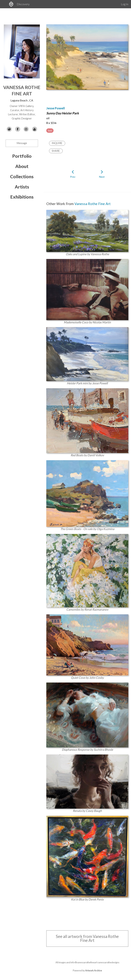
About (22, 166)
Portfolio (22, 156)
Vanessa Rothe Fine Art (93, 204)
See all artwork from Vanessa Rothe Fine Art (87, 938)
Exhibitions (22, 197)
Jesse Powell (56, 108)
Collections (22, 176)
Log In (125, 4)
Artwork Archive (94, 970)
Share (56, 151)
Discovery (23, 4)
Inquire (57, 143)
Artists (22, 187)
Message (22, 143)
